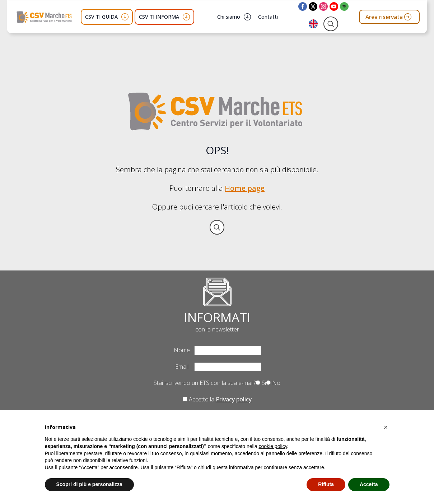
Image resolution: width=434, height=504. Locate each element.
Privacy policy (234, 399)
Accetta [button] (369, 484)
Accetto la (217, 399)
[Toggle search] (331, 24)
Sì (261, 383)
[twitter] (313, 6)
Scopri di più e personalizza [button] (89, 484)
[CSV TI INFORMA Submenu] (186, 17)
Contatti (268, 17)
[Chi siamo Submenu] (247, 17)
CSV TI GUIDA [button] (101, 17)
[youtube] (334, 6)
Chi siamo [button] (229, 17)
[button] (386, 427)
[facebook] (303, 6)
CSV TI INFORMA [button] (159, 17)
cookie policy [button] (273, 446)
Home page (245, 188)
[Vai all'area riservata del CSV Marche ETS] (389, 17)
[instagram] (323, 6)
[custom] (344, 6)
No (273, 383)
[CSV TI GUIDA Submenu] (125, 17)
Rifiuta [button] (326, 484)
